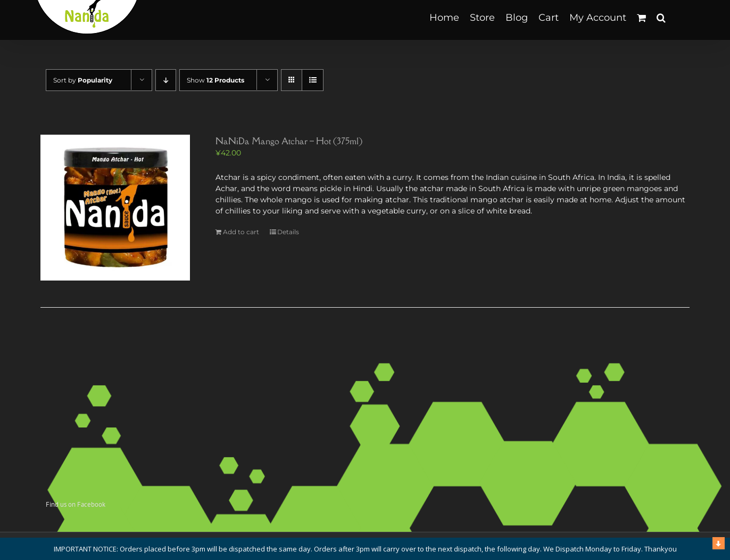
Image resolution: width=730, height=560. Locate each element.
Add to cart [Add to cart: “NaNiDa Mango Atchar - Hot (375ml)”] (241, 232)
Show (215, 80)
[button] (661, 17)
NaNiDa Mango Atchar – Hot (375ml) (289, 141)
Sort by (83, 80)
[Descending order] (166, 80)
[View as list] (313, 80)
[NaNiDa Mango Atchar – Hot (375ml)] (115, 208)
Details (288, 232)
